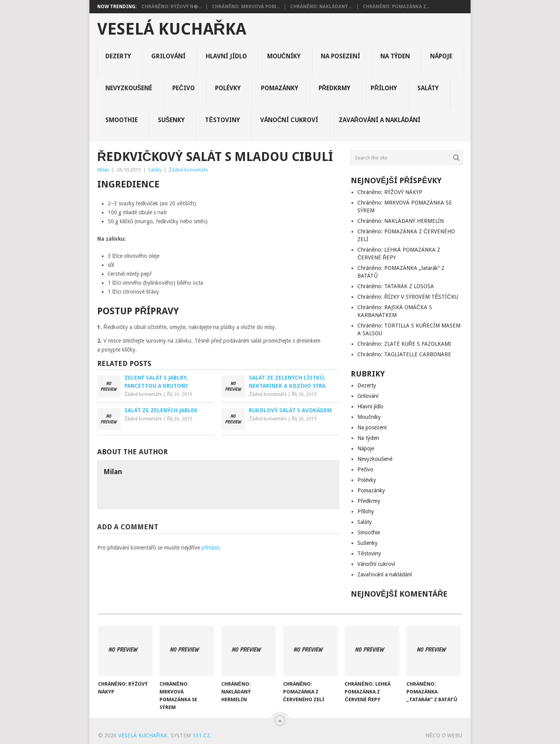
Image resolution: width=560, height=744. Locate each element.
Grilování (168, 56)
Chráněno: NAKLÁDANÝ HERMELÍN (401, 221)
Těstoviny (222, 120)
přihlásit (211, 548)
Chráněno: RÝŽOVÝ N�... (171, 7)
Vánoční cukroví (289, 120)
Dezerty (118, 56)
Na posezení (340, 56)
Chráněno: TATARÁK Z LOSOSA (396, 286)
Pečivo (184, 88)
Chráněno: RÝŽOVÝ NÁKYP (390, 192)
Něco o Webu (444, 735)
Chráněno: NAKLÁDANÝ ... (321, 7)
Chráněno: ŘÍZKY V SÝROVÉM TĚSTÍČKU (408, 297)
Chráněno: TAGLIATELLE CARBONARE (404, 354)
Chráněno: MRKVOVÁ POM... (246, 7)
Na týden (395, 56)
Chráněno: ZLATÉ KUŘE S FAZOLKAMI (404, 344)
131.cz (201, 735)
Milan (103, 170)
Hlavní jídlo (226, 56)
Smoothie (122, 120)
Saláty (428, 88)
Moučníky (284, 56)
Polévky (228, 88)
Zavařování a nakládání (380, 120)
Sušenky (171, 120)
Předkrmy (335, 88)
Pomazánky (280, 88)
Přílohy (384, 88)
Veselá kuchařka (172, 29)
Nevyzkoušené (129, 88)
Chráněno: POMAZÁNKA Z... (396, 7)
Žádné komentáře (188, 170)
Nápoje (441, 56)
